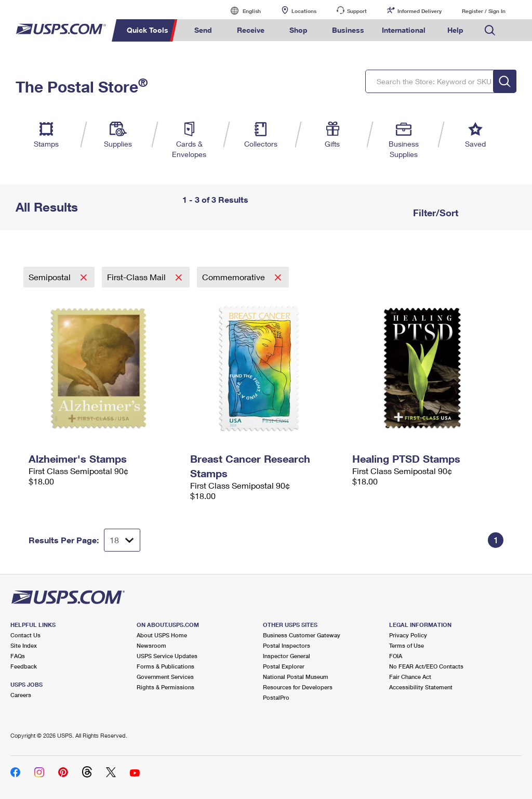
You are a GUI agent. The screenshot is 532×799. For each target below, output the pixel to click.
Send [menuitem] (203, 30)
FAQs (18, 656)
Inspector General (287, 656)
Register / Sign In (484, 11)
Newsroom (151, 645)
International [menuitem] (404, 30)
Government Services (165, 677)
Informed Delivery (420, 11)
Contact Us (25, 635)
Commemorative (235, 277)
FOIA (396, 656)
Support (357, 11)
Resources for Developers (298, 687)
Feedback (24, 666)
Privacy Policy (408, 635)
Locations (304, 11)
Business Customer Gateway (302, 635)
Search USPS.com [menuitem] (490, 30)
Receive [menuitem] (251, 30)
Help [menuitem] (455, 30)
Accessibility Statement (421, 687)
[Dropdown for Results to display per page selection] (122, 540)
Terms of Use (407, 645)
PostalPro (276, 697)
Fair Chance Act (410, 677)
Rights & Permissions (165, 687)
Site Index (24, 645)
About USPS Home (162, 635)
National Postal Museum (296, 677)
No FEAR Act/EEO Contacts (426, 666)
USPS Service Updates (167, 656)
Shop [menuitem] (298, 30)
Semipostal (51, 277)
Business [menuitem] (348, 30)
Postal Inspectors (287, 645)
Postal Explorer (284, 666)
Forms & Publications (165, 666)
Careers (21, 695)
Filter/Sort (434, 213)
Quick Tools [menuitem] (148, 30)
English (241, 11)
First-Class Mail (137, 277)
